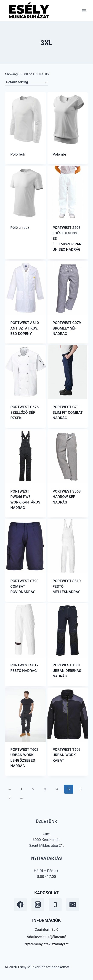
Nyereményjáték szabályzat (46, 944)
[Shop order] (27, 82)
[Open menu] (84, 11)
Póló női (59, 154)
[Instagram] (38, 904)
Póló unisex (20, 228)
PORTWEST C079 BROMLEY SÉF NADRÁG (67, 328)
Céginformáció (46, 929)
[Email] (73, 904)
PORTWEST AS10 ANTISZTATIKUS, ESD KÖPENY (25, 328)
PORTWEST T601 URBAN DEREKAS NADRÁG (67, 671)
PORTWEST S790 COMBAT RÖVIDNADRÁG (25, 586)
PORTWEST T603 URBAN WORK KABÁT (67, 755)
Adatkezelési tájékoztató (46, 937)
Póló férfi (18, 154)
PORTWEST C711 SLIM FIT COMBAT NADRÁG (68, 412)
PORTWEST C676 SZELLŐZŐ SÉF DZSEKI (25, 412)
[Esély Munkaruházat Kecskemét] (29, 11)
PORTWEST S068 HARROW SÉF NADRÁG (67, 497)
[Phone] (55, 904)
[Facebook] (20, 904)
